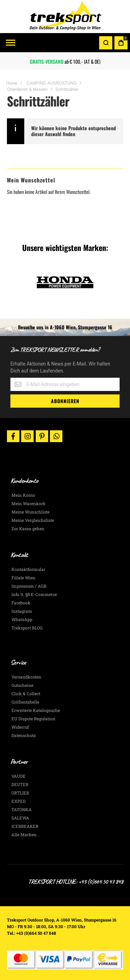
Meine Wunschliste (31, 512)
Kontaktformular (28, 569)
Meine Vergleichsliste (33, 520)
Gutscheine (22, 685)
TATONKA (21, 809)
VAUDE (19, 776)
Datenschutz (24, 735)
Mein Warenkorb (28, 503)
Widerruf (20, 727)
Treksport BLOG (27, 628)
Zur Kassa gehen (28, 528)
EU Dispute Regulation (33, 719)
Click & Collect (26, 693)
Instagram (22, 611)
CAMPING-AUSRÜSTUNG (52, 83)
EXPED (19, 801)
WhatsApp (22, 619)
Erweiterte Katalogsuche (36, 710)
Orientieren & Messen (27, 89)
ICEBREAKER (25, 826)
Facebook (21, 603)
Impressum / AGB (29, 586)
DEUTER (20, 784)
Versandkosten (26, 677)
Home (12, 83)
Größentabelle (25, 702)
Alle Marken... (25, 834)
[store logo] (65, 17)
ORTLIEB (20, 793)
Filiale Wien (23, 578)
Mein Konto (23, 495)
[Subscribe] (65, 401)
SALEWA (20, 818)
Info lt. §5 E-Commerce (34, 594)
